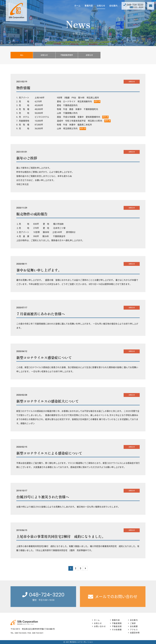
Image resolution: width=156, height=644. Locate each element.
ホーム (77, 6)
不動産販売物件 (67, 55)
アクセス (134, 630)
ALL (22, 55)
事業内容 (89, 6)
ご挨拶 (133, 623)
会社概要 (134, 626)
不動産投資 (117, 626)
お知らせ (101, 6)
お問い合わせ (100, 626)
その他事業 (117, 630)
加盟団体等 (135, 633)
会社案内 (113, 6)
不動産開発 (117, 623)
